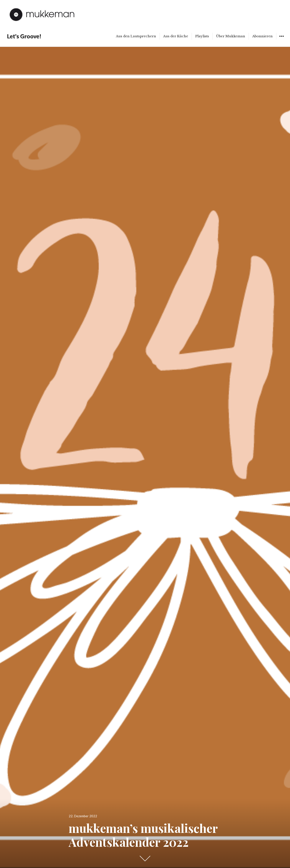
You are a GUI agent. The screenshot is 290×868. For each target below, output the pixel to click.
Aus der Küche (176, 36)
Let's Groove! (24, 36)
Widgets (281, 39)
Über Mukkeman (231, 36)
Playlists (202, 36)
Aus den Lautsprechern (136, 36)
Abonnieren (262, 36)
